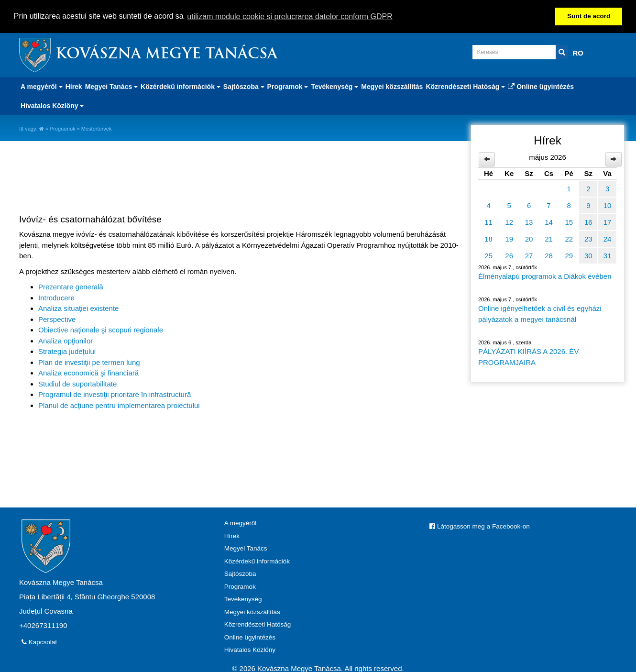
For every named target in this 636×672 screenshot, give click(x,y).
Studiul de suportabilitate (77, 383)
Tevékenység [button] (334, 86)
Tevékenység (243, 598)
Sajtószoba (240, 573)
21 (549, 238)
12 (509, 221)
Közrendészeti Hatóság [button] (465, 86)
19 (509, 238)
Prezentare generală (71, 286)
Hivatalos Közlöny (250, 649)
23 (588, 238)
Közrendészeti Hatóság (258, 623)
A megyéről (241, 522)
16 (588, 221)
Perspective (57, 318)
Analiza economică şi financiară (88, 372)
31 (608, 255)
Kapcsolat (39, 641)
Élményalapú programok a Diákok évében (545, 275)
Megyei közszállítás (392, 86)
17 (608, 221)
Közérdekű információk (257, 560)
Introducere (56, 297)
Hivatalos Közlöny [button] (52, 105)
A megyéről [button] (42, 86)
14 (549, 221)
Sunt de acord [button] (589, 16)
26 (509, 255)
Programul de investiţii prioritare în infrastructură (115, 394)
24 (608, 238)
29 (569, 255)
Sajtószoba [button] (244, 86)
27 (529, 255)
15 (569, 221)
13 (529, 221)
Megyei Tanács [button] (111, 86)
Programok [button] (288, 86)
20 (529, 238)
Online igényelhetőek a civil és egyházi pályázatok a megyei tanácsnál (540, 313)
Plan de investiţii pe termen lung (89, 361)
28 (549, 255)
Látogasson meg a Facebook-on (479, 525)
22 (569, 238)
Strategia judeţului (67, 351)
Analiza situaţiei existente (78, 308)
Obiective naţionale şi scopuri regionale (101, 329)
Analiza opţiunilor (66, 340)
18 (488, 238)
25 (488, 255)
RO (578, 52)
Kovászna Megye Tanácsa (166, 54)
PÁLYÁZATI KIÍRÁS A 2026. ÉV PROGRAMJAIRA (528, 356)
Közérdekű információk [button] (181, 86)
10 (608, 204)
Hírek (74, 86)
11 (488, 221)
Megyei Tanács (246, 547)
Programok (63, 128)
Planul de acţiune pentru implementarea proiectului (119, 404)
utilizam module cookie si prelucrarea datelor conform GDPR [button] (290, 17)
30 (588, 255)
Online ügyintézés (541, 86)
